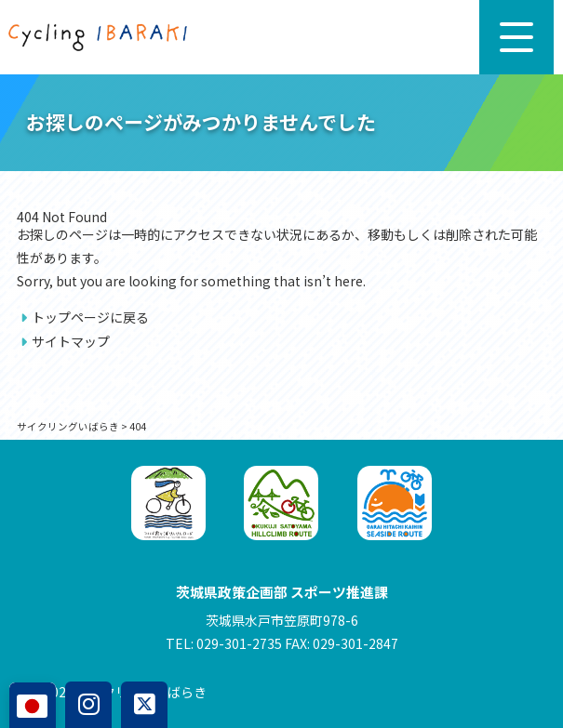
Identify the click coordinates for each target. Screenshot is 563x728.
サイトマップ (71, 341)
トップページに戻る (90, 317)
